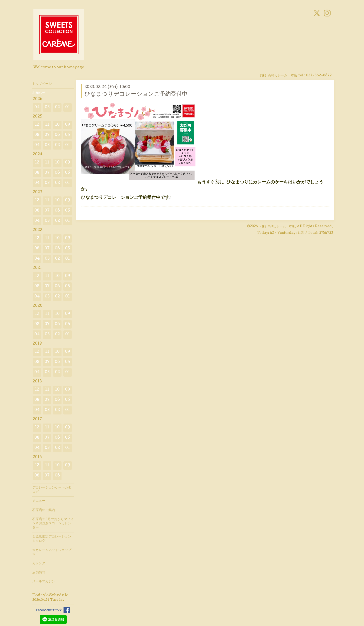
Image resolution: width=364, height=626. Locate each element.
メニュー (39, 501)
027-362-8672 (319, 76)
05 (68, 135)
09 (68, 125)
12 (37, 125)
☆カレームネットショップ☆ (52, 552)
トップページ (42, 84)
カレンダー (40, 564)
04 (37, 107)
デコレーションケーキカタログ (52, 490)
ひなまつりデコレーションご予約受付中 (136, 94)
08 (37, 135)
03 (47, 107)
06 (57, 135)
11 (47, 125)
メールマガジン (44, 582)
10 (57, 125)
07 (47, 135)
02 (57, 107)
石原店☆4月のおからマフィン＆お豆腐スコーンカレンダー (53, 524)
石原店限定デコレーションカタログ (52, 539)
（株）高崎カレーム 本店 (277, 227)
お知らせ (39, 93)
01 (68, 107)
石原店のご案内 (44, 510)
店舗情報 (39, 573)
